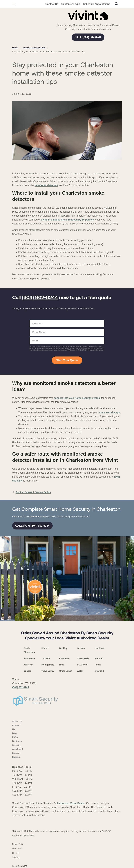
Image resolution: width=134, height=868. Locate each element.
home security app (109, 412)
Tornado (46, 658)
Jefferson (28, 665)
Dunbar (27, 671)
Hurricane (100, 648)
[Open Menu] (14, 4)
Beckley (63, 648)
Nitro (62, 665)
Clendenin (64, 658)
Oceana (81, 648)
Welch (80, 671)
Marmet (99, 658)
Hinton (45, 648)
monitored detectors (46, 185)
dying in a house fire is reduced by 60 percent (68, 220)
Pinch (98, 665)
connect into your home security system (77, 398)
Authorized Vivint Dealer (71, 803)
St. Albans (82, 665)
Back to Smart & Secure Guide (32, 492)
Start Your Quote (67, 360)
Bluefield (99, 671)
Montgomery (48, 665)
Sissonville (29, 658)
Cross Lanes (66, 671)
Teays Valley (48, 671)
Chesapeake (83, 658)
